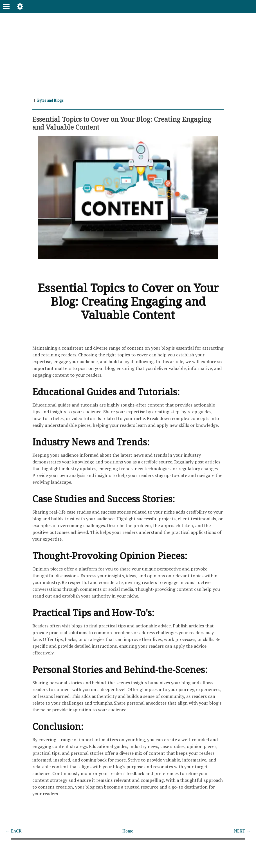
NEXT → (242, 831)
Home (128, 831)
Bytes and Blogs (51, 100)
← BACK (14, 831)
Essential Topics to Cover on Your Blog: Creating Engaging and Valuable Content (114, 123)
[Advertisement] (128, 52)
